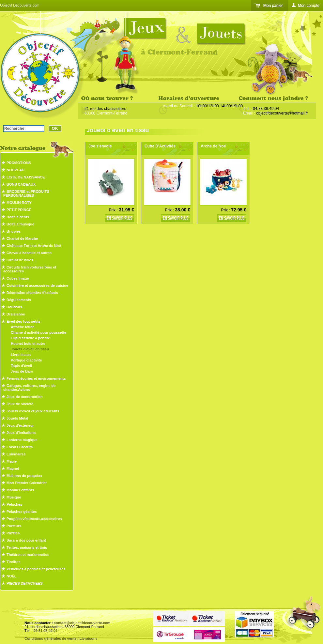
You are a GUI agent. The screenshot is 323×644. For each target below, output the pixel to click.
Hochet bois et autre (28, 344)
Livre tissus (21, 355)
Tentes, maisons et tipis (27, 547)
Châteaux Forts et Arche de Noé (34, 246)
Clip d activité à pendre (30, 338)
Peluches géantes (22, 512)
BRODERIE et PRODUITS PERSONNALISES (26, 193)
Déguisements (19, 300)
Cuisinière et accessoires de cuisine (37, 285)
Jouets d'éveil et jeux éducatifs (33, 411)
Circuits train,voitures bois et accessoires (30, 269)
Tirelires (14, 562)
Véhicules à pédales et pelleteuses (36, 569)
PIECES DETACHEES (24, 583)
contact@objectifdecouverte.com (82, 623)
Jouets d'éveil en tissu (30, 349)
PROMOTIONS (19, 163)
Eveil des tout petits (23, 321)
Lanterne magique (22, 440)
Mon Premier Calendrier (27, 483)
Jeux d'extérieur (20, 425)
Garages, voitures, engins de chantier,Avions (29, 388)
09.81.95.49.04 (46, 631)
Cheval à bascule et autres (29, 253)
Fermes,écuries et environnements (36, 378)
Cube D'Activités (160, 146)
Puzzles (13, 533)
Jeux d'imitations (21, 433)
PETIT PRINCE (19, 210)
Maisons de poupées (24, 476)
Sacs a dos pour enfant (26, 540)
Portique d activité (26, 360)
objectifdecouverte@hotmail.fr (282, 113)
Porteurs (14, 526)
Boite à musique (20, 224)
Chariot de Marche (22, 238)
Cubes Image (18, 278)
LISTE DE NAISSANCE (26, 177)
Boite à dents (18, 217)
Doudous (14, 307)
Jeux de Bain (22, 371)
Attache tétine (23, 327)
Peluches (14, 504)
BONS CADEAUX (21, 184)
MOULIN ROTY (19, 203)
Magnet (13, 468)
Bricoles (14, 231)
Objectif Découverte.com (20, 5)
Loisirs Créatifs (20, 447)
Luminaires (16, 454)
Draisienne (16, 314)
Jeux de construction (25, 397)
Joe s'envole (100, 146)
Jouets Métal (17, 418)
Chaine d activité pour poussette (38, 332)
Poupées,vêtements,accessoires (34, 519)
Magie (12, 461)
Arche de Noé (213, 146)
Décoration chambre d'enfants (32, 293)
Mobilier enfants (20, 490)
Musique (14, 497)
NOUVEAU (15, 170)
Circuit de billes (20, 260)
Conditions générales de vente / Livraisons (61, 638)
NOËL (12, 576)
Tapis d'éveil (21, 366)
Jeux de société (20, 404)
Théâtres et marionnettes (28, 555)
